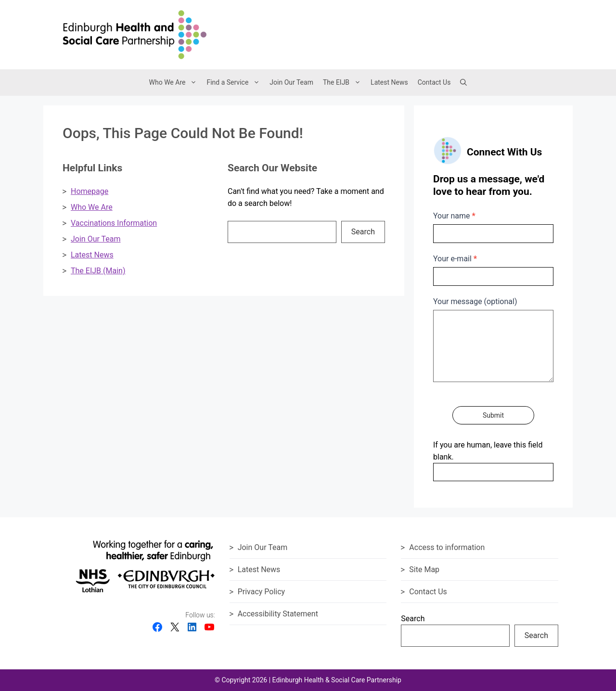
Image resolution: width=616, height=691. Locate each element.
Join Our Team (291, 82)
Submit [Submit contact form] (493, 415)
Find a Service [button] (236, 83)
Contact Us (434, 82)
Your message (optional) (475, 301)
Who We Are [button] (176, 83)
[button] (463, 82)
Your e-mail (455, 259)
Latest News (389, 82)
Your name (454, 216)
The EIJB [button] (344, 83)
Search (363, 232)
